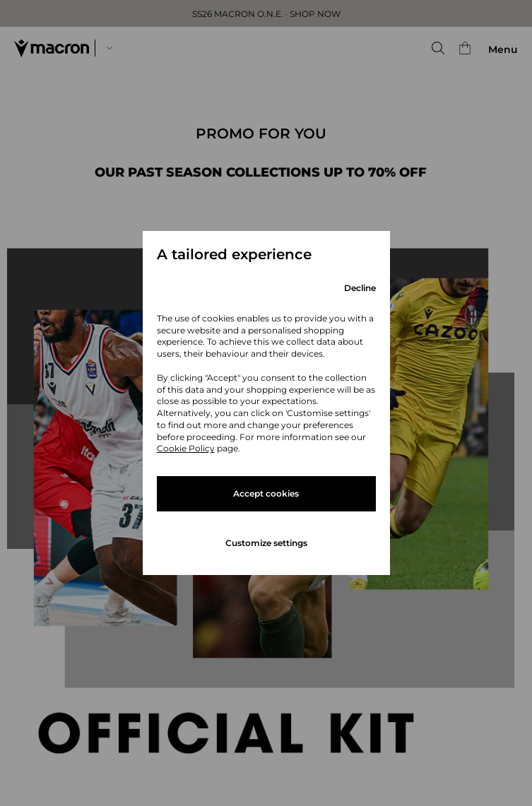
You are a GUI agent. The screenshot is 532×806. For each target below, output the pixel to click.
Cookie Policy (186, 448)
